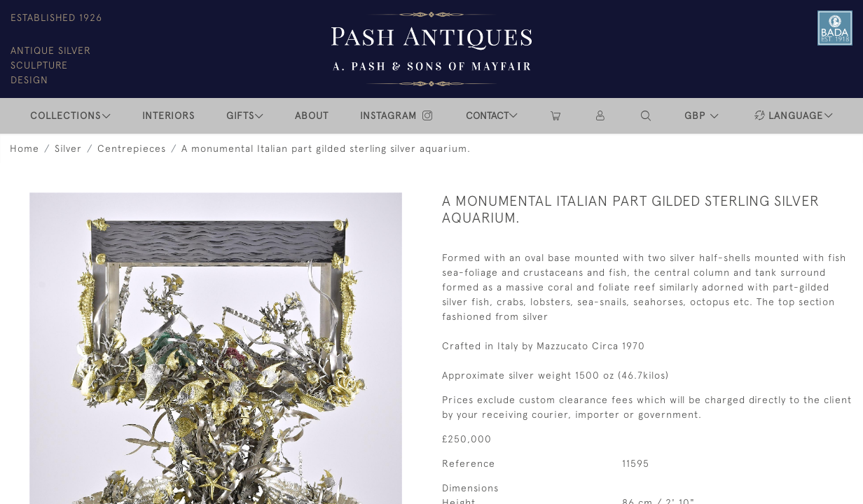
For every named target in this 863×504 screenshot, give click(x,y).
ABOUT (312, 115)
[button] (647, 116)
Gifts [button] (240, 115)
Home (25, 148)
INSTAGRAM (397, 115)
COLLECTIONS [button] (65, 115)
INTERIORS (168, 115)
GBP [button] (697, 115)
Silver (68, 148)
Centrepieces (132, 148)
